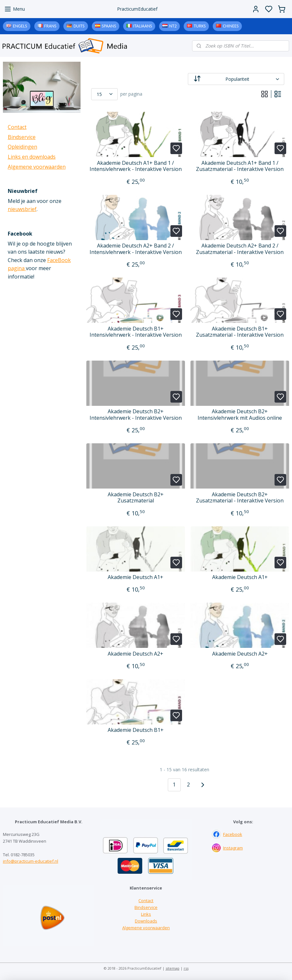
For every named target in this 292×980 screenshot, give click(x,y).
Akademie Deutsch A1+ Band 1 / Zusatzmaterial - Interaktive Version (240, 166)
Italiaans (143, 26)
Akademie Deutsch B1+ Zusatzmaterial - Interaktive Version (240, 332)
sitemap (173, 968)
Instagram (233, 848)
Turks (200, 26)
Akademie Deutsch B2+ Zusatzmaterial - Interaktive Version (240, 498)
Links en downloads (32, 157)
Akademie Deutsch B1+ (136, 730)
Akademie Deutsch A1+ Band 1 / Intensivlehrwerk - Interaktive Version (136, 166)
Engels (20, 26)
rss (186, 968)
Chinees (231, 26)
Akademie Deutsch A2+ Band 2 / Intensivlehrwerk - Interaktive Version (136, 249)
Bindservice (22, 137)
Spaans (109, 26)
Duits (79, 26)
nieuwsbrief (22, 209)
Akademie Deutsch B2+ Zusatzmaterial (136, 498)
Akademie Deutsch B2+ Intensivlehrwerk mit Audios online (240, 415)
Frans (50, 26)
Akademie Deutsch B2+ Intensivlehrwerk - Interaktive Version (136, 415)
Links (146, 914)
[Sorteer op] (236, 79)
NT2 (173, 26)
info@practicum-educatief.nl (31, 861)
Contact (17, 127)
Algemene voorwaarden (37, 167)
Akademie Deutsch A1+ (135, 577)
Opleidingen (22, 147)
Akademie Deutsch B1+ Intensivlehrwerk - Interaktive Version (136, 332)
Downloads (146, 921)
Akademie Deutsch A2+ (135, 654)
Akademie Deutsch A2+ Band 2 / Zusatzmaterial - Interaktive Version (240, 249)
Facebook (233, 834)
